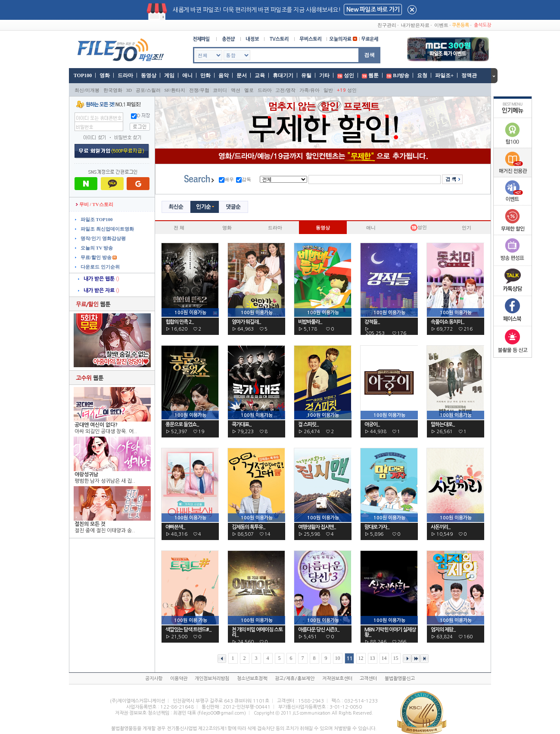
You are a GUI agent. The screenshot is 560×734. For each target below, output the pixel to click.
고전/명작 (285, 90)
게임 (169, 75)
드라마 (125, 75)
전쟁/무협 (199, 90)
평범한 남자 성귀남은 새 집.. (105, 481)
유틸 (306, 75)
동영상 (149, 75)
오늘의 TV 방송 (96, 248)
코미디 (220, 90)
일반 (328, 90)
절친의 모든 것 (90, 524)
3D (129, 90)
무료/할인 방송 (95, 257)
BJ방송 (401, 75)
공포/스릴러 (148, 90)
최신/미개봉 (87, 90)
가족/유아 (310, 90)
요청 (422, 75)
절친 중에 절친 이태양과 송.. (105, 531)
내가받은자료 (415, 25)
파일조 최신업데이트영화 (107, 229)
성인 (349, 75)
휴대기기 (283, 75)
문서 (242, 75)
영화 (105, 75)
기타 (324, 75)
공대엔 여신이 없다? (96, 425)
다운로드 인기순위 (100, 267)
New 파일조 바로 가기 (373, 9)
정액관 (469, 75)
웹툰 (373, 75)
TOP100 (82, 75)
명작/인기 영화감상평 (103, 238)
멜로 (249, 90)
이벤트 (441, 25)
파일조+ (444, 75)
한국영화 (113, 90)
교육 (260, 75)
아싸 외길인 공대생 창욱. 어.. (106, 431)
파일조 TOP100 (96, 219)
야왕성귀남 (86, 475)
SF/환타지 (175, 90)
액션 (236, 90)
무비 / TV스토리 (95, 204)
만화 (205, 75)
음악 (224, 75)
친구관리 (387, 25)
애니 (187, 75)
